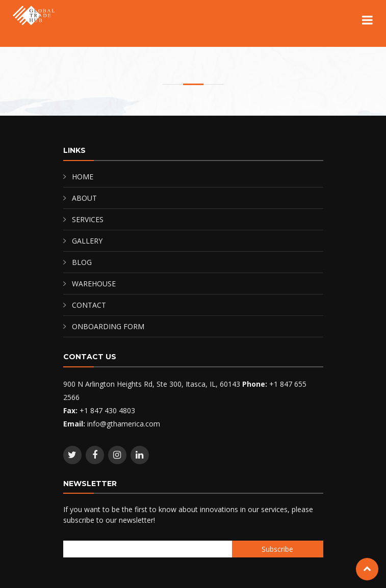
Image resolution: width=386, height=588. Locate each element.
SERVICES (88, 219)
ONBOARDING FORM (108, 326)
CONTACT (89, 305)
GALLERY (87, 241)
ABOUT (84, 198)
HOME (83, 177)
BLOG (82, 262)
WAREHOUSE (94, 284)
